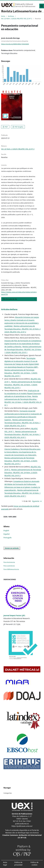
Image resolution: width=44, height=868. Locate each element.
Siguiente (36, 501)
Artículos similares (9, 309)
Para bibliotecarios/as (11, 569)
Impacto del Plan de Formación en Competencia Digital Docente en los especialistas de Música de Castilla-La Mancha (23, 344)
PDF (6, 127)
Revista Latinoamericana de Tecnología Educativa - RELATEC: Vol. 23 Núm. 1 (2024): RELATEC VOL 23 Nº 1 (23, 385)
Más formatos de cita (10, 299)
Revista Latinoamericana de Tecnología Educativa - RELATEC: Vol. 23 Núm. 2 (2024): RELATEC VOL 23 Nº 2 (22, 329)
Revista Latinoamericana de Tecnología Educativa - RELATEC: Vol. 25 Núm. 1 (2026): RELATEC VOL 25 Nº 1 (23, 349)
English (6, 531)
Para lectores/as (9, 562)
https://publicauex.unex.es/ (22, 826)
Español (7, 534)
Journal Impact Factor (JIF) (14, 615)
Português (7, 538)
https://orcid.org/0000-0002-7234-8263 (15, 44)
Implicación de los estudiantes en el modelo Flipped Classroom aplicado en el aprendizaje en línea (23, 393)
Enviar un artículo (12, 548)
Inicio (3, 16)
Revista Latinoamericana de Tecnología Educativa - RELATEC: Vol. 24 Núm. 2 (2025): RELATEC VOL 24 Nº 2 (21, 461)
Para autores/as (9, 566)
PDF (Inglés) (19, 127)
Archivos (11, 16)
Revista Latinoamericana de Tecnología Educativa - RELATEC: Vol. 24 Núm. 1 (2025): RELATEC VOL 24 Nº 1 (21, 373)
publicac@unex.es (22, 824)
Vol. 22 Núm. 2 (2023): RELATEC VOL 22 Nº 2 (17, 19)
